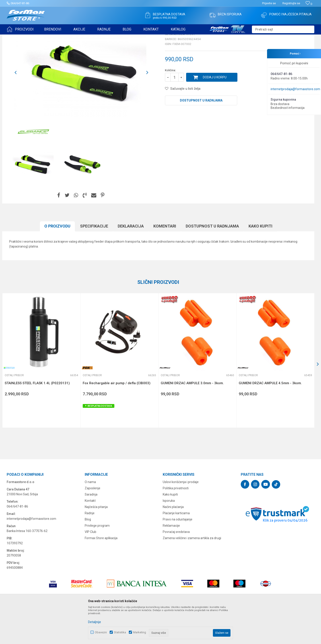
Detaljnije (95, 622)
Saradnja (91, 529)
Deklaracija (131, 261)
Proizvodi (32, 37)
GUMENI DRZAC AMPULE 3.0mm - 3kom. (192, 418)
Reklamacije (171, 560)
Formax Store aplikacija (101, 573)
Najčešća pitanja (96, 541)
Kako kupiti (260, 261)
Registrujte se (291, 3)
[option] (32, 199)
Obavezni (101, 632)
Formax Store (15, 37)
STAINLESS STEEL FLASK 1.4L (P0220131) (37, 418)
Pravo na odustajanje (178, 554)
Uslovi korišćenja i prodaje (181, 516)
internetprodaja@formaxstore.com (295, 89)
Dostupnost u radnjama (201, 135)
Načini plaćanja (173, 541)
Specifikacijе (94, 261)
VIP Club (91, 566)
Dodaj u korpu (215, 112)
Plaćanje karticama (176, 548)
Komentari (165, 261)
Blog (88, 554)
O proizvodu (57, 261)
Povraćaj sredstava (176, 566)
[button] (283, 29)
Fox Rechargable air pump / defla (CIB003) (117, 418)
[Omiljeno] (309, 4)
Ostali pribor (62, 37)
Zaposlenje (93, 523)
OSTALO (46, 37)
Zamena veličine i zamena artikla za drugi (192, 573)
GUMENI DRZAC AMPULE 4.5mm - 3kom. (270, 418)
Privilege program (97, 560)
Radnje (90, 548)
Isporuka (169, 535)
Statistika (120, 632)
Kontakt (90, 535)
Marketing (140, 632)
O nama (90, 516)
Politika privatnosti (176, 523)
